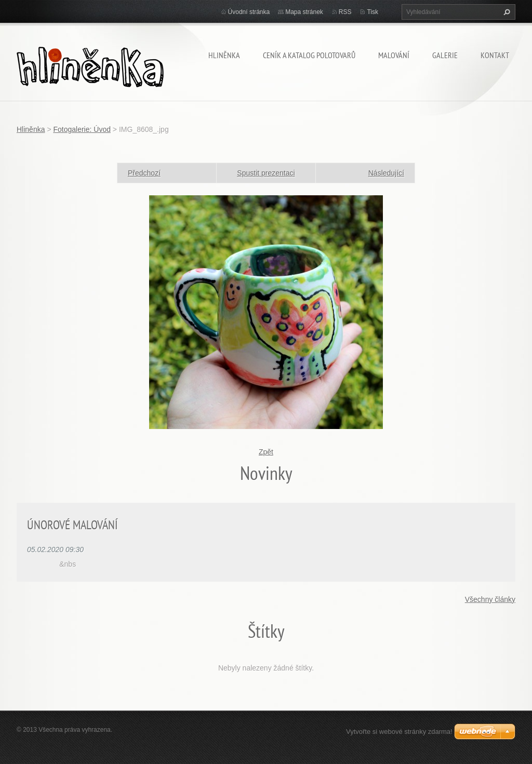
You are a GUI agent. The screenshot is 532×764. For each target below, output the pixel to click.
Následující (386, 173)
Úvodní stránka (249, 12)
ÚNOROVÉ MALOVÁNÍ (72, 525)
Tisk (373, 12)
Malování (394, 55)
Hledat (506, 12)
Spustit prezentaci (266, 173)
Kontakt (495, 55)
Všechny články (490, 599)
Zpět (266, 452)
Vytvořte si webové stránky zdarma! (399, 732)
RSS (345, 12)
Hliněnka (224, 55)
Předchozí (144, 173)
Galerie (445, 55)
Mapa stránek (304, 12)
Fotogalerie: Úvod (82, 129)
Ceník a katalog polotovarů (309, 55)
